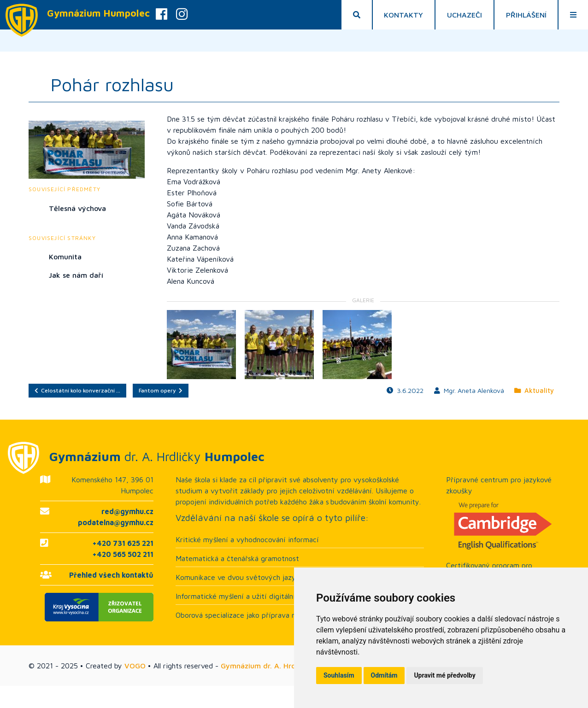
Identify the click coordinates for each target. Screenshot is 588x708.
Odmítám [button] (384, 675)
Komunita (65, 257)
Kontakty (403, 15)
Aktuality (534, 390)
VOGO (135, 666)
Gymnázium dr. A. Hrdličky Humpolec (284, 666)
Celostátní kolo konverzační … (77, 390)
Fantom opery (161, 390)
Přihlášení (526, 15)
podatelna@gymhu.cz (116, 522)
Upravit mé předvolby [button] (444, 675)
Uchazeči (465, 15)
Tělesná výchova (77, 208)
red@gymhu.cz (127, 511)
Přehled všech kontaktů (111, 575)
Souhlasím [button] (339, 675)
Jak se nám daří (76, 275)
